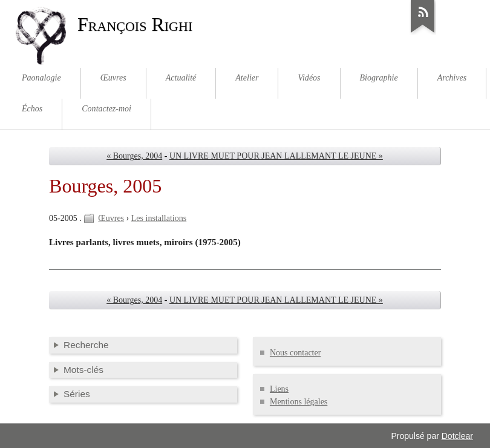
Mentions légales (299, 402)
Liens (279, 389)
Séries (77, 394)
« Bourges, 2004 (134, 156)
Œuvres (111, 218)
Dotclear (457, 436)
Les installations (159, 218)
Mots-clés (83, 370)
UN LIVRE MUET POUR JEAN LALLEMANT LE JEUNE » (276, 156)
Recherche (86, 345)
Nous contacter (295, 353)
